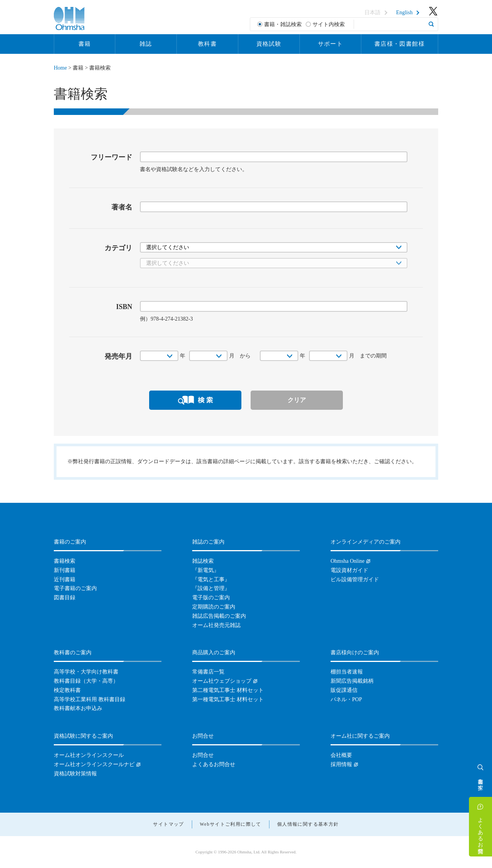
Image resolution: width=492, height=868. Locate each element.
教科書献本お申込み (78, 708)
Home (60, 68)
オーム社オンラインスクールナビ (94, 764)
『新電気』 (206, 570)
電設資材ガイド (349, 570)
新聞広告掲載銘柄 (352, 681)
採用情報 (341, 764)
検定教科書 (67, 690)
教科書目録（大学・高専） (86, 681)
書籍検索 (65, 561)
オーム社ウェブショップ (222, 681)
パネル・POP (346, 699)
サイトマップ (168, 824)
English (405, 13)
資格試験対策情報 (75, 774)
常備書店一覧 (208, 672)
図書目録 (65, 598)
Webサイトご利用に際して (231, 824)
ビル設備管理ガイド (355, 579)
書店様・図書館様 (400, 44)
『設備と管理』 (211, 588)
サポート (331, 44)
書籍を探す (481, 781)
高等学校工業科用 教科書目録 (90, 699)
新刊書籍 (65, 570)
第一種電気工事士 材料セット (228, 699)
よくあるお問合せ (481, 832)
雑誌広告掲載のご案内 (219, 616)
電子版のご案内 (211, 598)
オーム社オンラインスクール (89, 755)
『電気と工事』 (211, 579)
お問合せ (203, 755)
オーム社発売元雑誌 (216, 625)
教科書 (207, 44)
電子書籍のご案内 (75, 588)
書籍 (85, 44)
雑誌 (146, 44)
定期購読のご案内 (214, 607)
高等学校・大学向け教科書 (86, 672)
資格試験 (269, 44)
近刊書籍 (65, 579)
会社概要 (341, 755)
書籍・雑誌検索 (283, 24)
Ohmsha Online (347, 561)
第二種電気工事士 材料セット (228, 690)
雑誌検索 (203, 561)
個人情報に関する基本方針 (308, 824)
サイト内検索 (329, 24)
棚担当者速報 (347, 672)
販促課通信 (344, 690)
